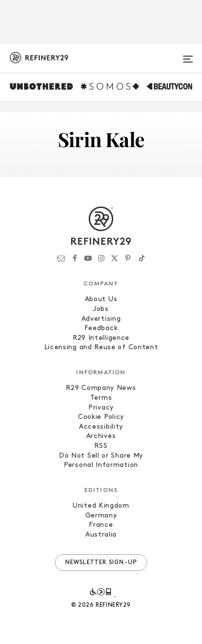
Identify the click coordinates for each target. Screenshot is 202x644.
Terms (101, 398)
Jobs (101, 309)
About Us (101, 299)
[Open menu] (188, 55)
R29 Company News (101, 388)
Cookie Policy (101, 417)
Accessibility (101, 427)
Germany (101, 516)
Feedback (101, 328)
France (101, 525)
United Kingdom (101, 506)
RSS (101, 446)
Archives (101, 436)
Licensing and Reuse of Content (101, 348)
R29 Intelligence (101, 338)
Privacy (101, 408)
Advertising (101, 319)
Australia (101, 535)
